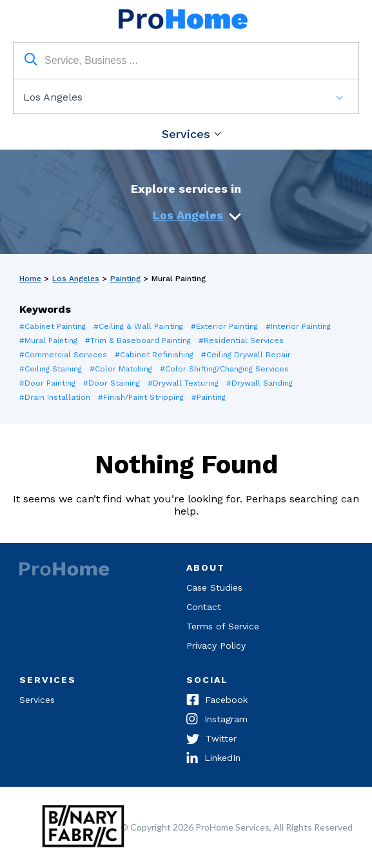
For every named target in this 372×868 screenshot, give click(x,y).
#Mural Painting (48, 340)
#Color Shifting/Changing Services (224, 369)
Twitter (211, 740)
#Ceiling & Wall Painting (138, 326)
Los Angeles (188, 215)
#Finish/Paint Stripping (141, 397)
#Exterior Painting (224, 326)
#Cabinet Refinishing (154, 355)
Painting (125, 279)
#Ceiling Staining (51, 369)
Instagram (217, 720)
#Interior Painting (298, 326)
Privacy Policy (216, 646)
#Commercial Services (63, 355)
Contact (204, 607)
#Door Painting (47, 383)
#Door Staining (112, 383)
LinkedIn (213, 759)
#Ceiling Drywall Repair (246, 355)
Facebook (217, 701)
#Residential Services (241, 340)
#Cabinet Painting (53, 326)
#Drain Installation (55, 397)
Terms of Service (223, 626)
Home (30, 279)
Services (186, 134)
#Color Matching (121, 369)
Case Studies (214, 587)
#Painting (209, 397)
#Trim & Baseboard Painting (138, 340)
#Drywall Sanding (259, 383)
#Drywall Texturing (183, 383)
